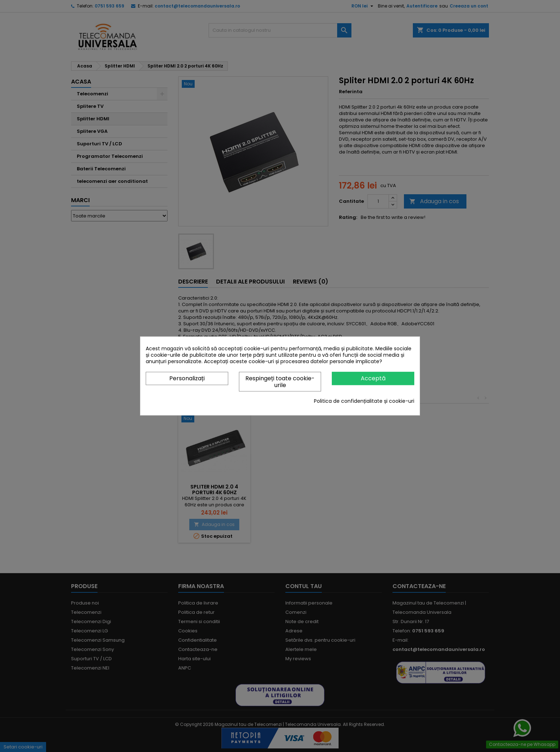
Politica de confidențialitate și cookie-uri (364, 401)
